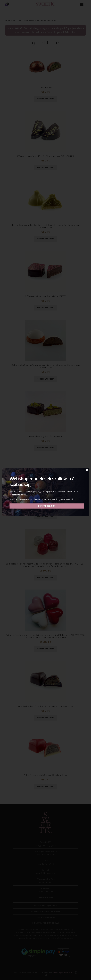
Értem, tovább (47, 507)
